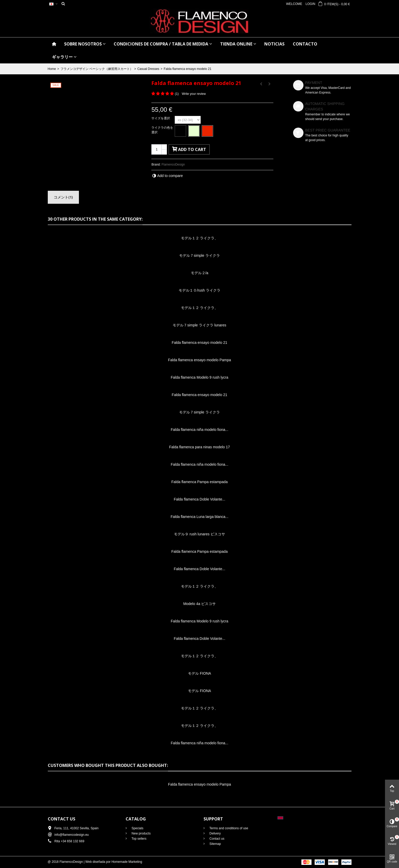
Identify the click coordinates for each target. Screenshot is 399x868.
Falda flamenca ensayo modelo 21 (200, 343)
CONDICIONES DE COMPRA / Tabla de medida (161, 44)
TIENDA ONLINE (236, 44)
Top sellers (139, 839)
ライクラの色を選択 (162, 130)
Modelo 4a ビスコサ (199, 604)
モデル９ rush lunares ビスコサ (199, 534)
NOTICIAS (274, 44)
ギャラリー (62, 57)
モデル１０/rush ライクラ (199, 290)
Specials (137, 828)
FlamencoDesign (173, 165)
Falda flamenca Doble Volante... (199, 499)
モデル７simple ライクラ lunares (199, 325)
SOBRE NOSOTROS (83, 44)
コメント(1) (63, 197)
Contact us (217, 839)
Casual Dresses (148, 69)
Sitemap (215, 844)
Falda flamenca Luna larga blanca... (199, 517)
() (177, 94)
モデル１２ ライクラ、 (200, 238)
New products (141, 833)
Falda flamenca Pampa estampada (199, 482)
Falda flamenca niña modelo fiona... (200, 430)
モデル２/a (200, 273)
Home (52, 69)
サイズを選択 (161, 118)
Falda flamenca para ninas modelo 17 (200, 447)
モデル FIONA (199, 673)
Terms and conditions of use (229, 828)
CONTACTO (305, 44)
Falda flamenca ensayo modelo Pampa (199, 360)
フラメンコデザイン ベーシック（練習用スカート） (97, 69)
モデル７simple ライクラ (199, 255)
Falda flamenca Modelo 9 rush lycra (200, 377)
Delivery (215, 833)
